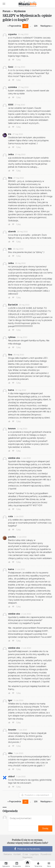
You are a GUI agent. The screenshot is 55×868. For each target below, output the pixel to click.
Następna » (46, 26)
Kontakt (17, 854)
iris (10, 134)
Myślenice (20, 11)
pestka (12, 537)
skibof (11, 776)
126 (36, 26)
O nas (25, 854)
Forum (7, 11)
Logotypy (34, 854)
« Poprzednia (14, 26)
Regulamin (28, 857)
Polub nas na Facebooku (27, 849)
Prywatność (46, 854)
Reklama (8, 854)
